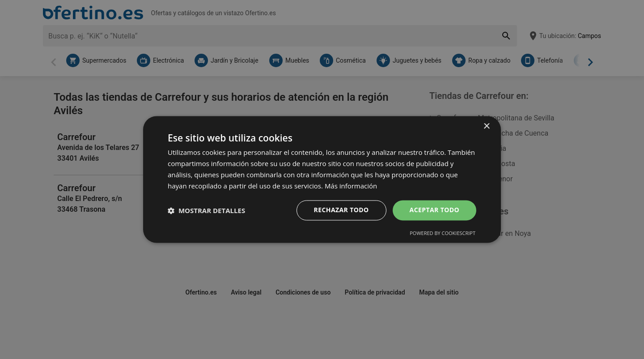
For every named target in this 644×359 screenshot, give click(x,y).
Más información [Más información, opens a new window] (351, 186)
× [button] (486, 126)
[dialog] (322, 179)
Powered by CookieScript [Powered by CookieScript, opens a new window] (443, 233)
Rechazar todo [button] (341, 210)
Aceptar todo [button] (434, 210)
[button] (206, 210)
